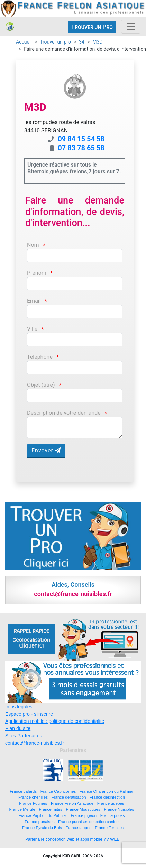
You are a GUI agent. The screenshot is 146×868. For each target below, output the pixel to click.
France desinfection (107, 797)
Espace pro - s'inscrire (29, 714)
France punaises (39, 822)
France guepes (111, 803)
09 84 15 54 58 (81, 139)
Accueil (24, 42)
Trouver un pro (55, 42)
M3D (97, 42)
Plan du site (18, 728)
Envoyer (46, 450)
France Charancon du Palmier (107, 791)
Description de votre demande (64, 413)
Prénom (37, 273)
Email (34, 301)
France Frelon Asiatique (72, 803)
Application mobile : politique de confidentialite (55, 721)
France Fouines (33, 803)
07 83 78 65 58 (81, 148)
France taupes (78, 827)
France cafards (23, 791)
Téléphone (40, 357)
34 (82, 42)
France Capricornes (58, 791)
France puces (113, 815)
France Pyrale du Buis (42, 827)
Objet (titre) (41, 385)
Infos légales (19, 707)
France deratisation (69, 797)
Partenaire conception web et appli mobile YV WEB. (73, 839)
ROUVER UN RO (92, 27)
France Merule (22, 809)
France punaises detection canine (88, 822)
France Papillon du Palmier (43, 815)
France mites (51, 809)
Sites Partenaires (24, 736)
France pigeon (84, 815)
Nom (33, 245)
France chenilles (33, 797)
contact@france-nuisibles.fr (35, 743)
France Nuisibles (119, 809)
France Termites (110, 827)
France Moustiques (83, 809)
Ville (32, 329)
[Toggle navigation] (131, 27)
